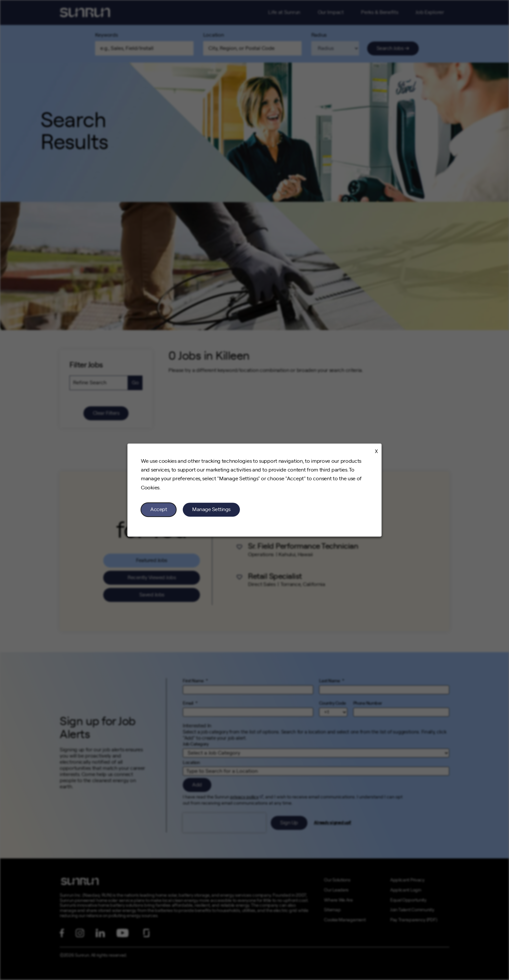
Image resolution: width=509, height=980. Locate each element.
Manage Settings (211, 509)
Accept (159, 509)
